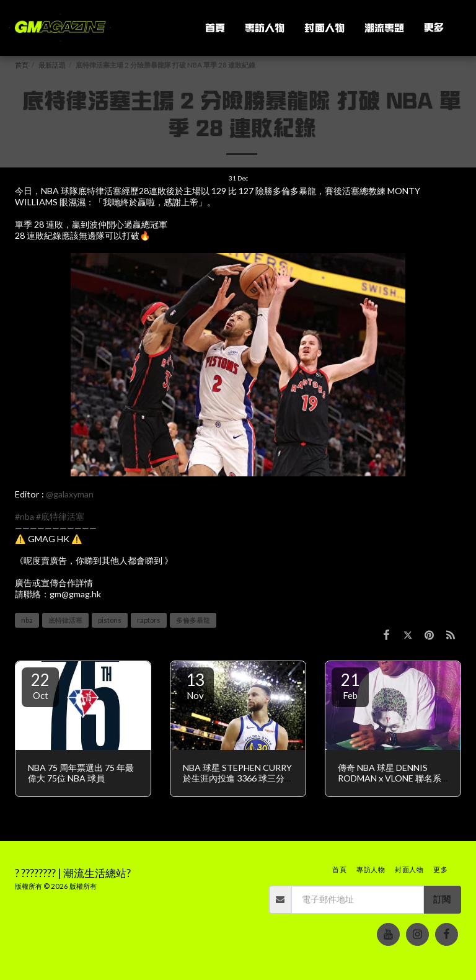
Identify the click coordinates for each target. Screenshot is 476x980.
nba (27, 620)
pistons (110, 620)
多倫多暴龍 (193, 620)
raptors (149, 620)
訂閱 (442, 899)
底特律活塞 (65, 620)
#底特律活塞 (60, 516)
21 (350, 685)
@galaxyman (70, 494)
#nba (24, 516)
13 (195, 685)
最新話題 (52, 65)
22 (40, 685)
